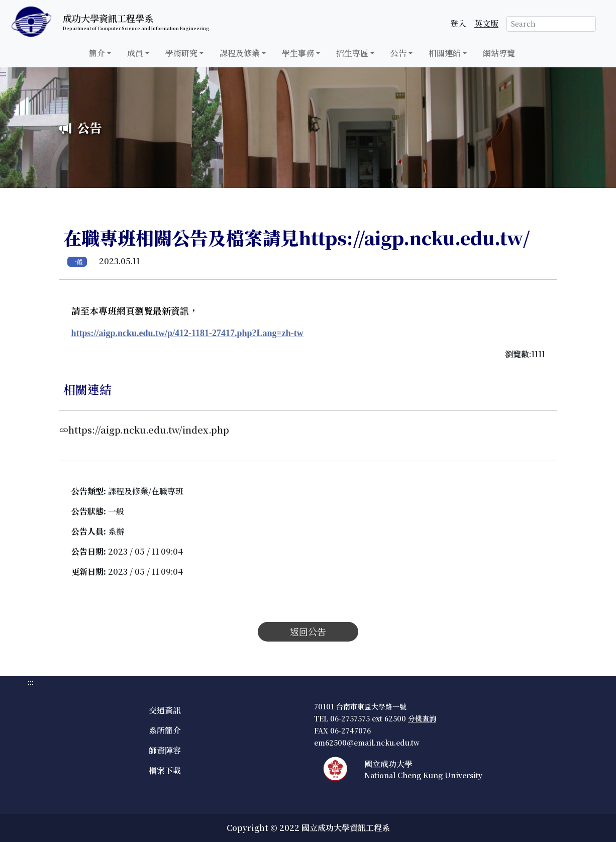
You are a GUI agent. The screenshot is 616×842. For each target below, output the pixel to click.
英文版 (486, 23)
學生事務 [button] (298, 53)
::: (3, 73)
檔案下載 (165, 770)
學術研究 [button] (181, 53)
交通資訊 (165, 710)
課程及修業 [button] (240, 53)
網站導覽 (499, 53)
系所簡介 (165, 730)
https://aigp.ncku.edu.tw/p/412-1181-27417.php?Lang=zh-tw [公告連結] (187, 333)
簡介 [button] (97, 53)
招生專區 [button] (352, 53)
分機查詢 (422, 718)
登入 (458, 23)
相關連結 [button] (445, 53)
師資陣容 (165, 750)
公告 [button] (398, 53)
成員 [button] (135, 53)
